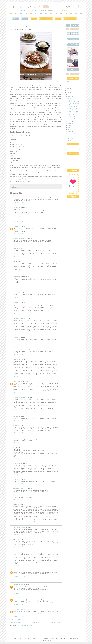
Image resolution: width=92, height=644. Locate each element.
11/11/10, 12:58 (18, 432)
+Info (68, 643)
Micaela (16, 196)
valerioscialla (18, 291)
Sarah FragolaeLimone (20, 319)
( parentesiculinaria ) (20, 398)
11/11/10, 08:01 (18, 333)
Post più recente (16, 623)
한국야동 (16, 587)
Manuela (16, 437)
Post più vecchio (56, 623)
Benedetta (16, 227)
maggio (70, 128)
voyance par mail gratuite (21, 577)
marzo (70, 132)
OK (72, 643)
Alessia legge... (73, 98)
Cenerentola (17, 463)
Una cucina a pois (19, 348)
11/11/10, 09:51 (18, 393)
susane (15, 570)
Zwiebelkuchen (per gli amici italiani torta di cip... (74, 105)
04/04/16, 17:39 (18, 580)
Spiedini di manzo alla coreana (73, 109)
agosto (70, 121)
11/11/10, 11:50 (18, 421)
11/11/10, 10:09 (18, 412)
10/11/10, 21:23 (18, 222)
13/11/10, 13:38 (18, 483)
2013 (68, 86)
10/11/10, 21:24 (18, 234)
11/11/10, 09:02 (18, 355)
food (40, 187)
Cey (14, 262)
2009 (68, 139)
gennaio (70, 136)
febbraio (71, 134)
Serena (15, 425)
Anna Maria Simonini (20, 528)
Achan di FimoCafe (19, 488)
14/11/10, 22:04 (18, 546)
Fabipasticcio (18, 551)
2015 (68, 82)
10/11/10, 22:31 (18, 271)
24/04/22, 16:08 (18, 617)
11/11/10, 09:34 (18, 377)
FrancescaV (17, 338)
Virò (15, 248)
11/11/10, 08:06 (18, 343)
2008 (68, 141)
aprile (70, 130)
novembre (71, 97)
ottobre (70, 117)
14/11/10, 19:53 (18, 535)
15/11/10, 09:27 (18, 566)
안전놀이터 (41, 613)
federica (16, 417)
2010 (68, 93)
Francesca (16, 479)
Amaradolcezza (18, 208)
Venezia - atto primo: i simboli (73, 101)
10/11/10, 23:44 (18, 298)
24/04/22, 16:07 (18, 593)
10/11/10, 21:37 (18, 244)
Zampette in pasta (19, 238)
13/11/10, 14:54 (18, 500)
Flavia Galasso (18, 382)
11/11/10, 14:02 (18, 443)
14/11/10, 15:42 (18, 523)
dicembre (71, 94)
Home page (36, 623)
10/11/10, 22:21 (18, 257)
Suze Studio (51, 635)
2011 (68, 90)
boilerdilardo (18, 276)
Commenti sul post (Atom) (26, 625)
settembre (71, 119)
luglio (70, 123)
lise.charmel (17, 360)
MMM (14, 447)
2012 (68, 88)
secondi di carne (47, 187)
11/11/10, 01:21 (18, 314)
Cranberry (16, 303)
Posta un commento (17, 620)
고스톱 (51, 603)
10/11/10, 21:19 (18, 203)
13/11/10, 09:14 (18, 475)
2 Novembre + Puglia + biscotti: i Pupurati (74, 113)
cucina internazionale (32, 187)
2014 (68, 84)
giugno (70, 125)
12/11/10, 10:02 (18, 459)
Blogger (49, 640)
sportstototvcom (18, 585)
